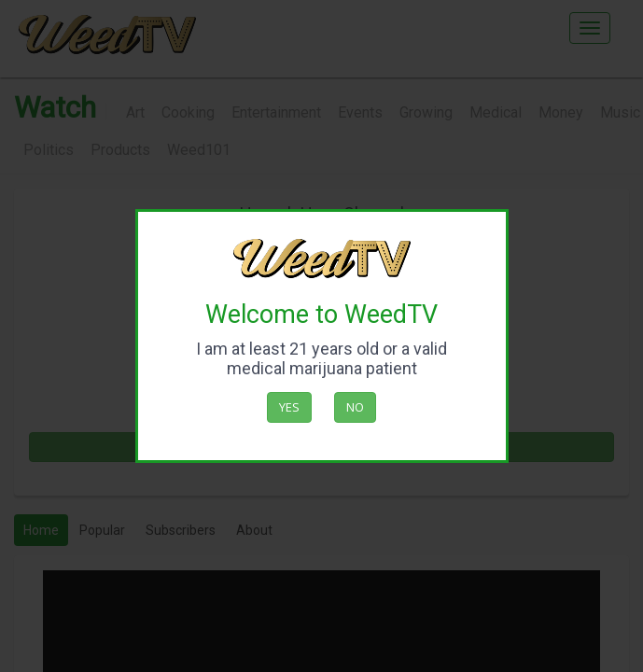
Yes (289, 407)
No (355, 407)
